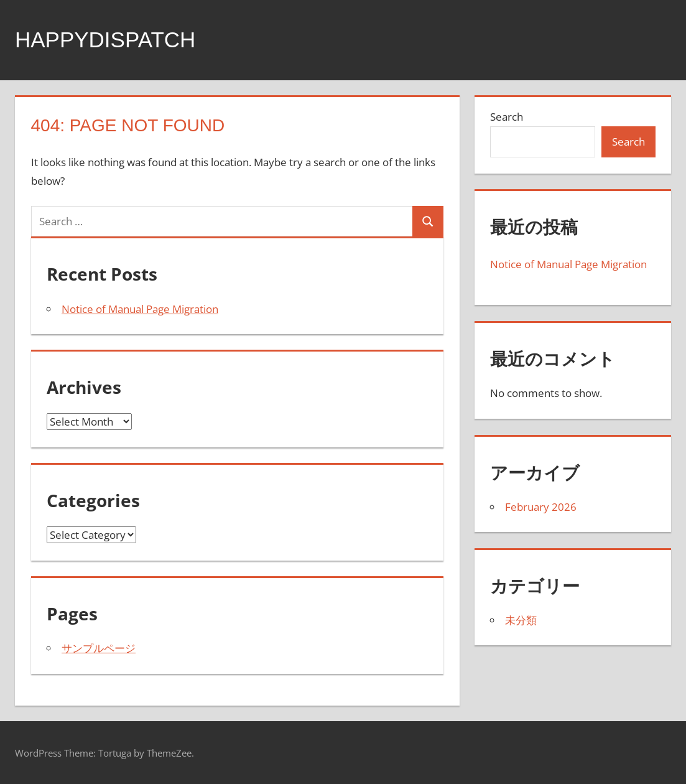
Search (507, 117)
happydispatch (108, 40)
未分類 (521, 620)
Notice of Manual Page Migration (140, 309)
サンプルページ (99, 648)
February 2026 (541, 507)
